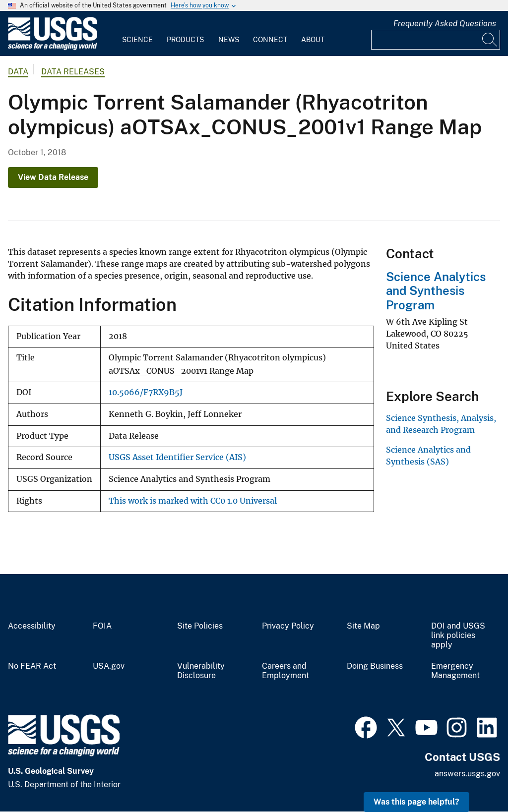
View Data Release (53, 177)
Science (137, 40)
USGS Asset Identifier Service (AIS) (177, 457)
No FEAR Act (32, 666)
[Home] (53, 48)
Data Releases (73, 72)
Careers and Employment (286, 671)
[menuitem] (137, 34)
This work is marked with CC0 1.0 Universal (193, 501)
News (229, 40)
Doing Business (375, 666)
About (313, 40)
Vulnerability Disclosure (201, 671)
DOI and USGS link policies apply (458, 636)
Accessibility (32, 626)
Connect (270, 40)
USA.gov (109, 666)
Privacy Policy (288, 626)
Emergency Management (455, 671)
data (18, 72)
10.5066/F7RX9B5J (146, 392)
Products (185, 40)
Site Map (363, 626)
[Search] (490, 40)
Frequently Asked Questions (445, 24)
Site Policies (200, 626)
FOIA (102, 626)
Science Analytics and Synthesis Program (436, 291)
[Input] (436, 40)
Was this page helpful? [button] (416, 802)
